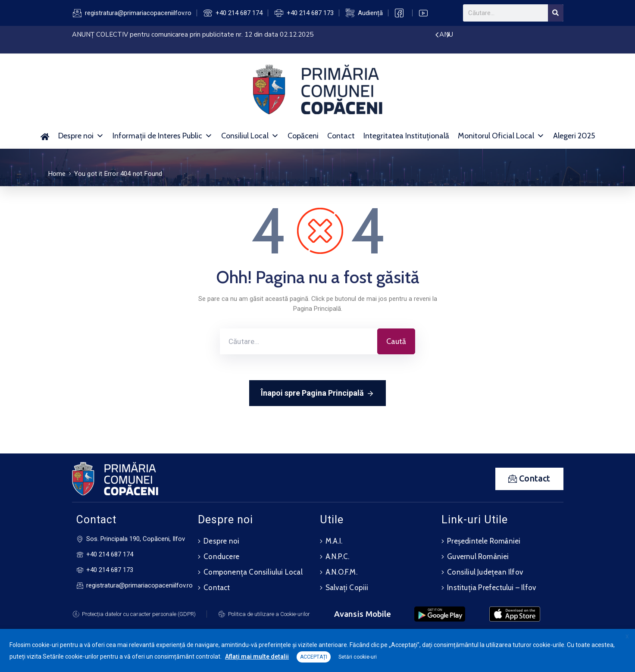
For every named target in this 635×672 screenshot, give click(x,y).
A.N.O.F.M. (341, 572)
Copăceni (303, 136)
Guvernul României (478, 556)
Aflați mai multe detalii (257, 656)
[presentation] (437, 35)
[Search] (556, 13)
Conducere (221, 556)
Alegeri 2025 (574, 136)
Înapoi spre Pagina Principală (317, 394)
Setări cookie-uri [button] (358, 657)
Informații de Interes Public (163, 136)
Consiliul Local (250, 136)
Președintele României (484, 541)
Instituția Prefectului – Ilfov (491, 588)
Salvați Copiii (347, 588)
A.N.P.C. (338, 556)
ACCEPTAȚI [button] (314, 657)
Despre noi (81, 136)
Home (57, 174)
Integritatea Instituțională (406, 136)
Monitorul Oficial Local (501, 136)
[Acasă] (45, 136)
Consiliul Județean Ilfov (485, 572)
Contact (341, 136)
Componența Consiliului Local (253, 572)
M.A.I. (334, 541)
